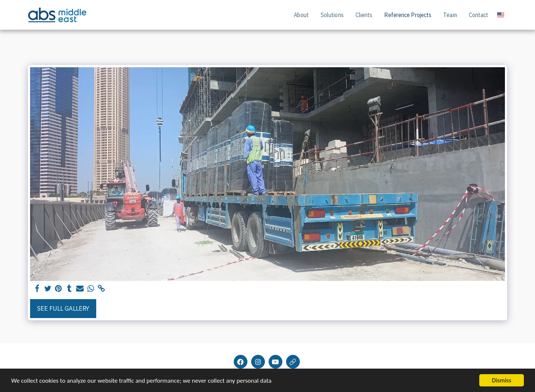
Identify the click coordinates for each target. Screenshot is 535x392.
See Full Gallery (63, 308)
